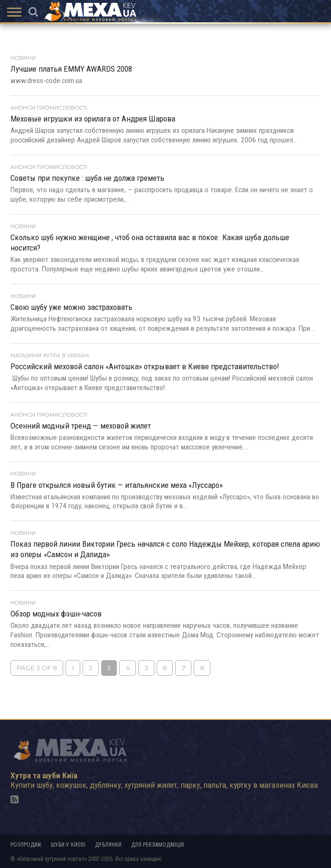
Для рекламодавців (158, 845)
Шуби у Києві (68, 845)
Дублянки (108, 845)
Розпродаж (26, 845)
